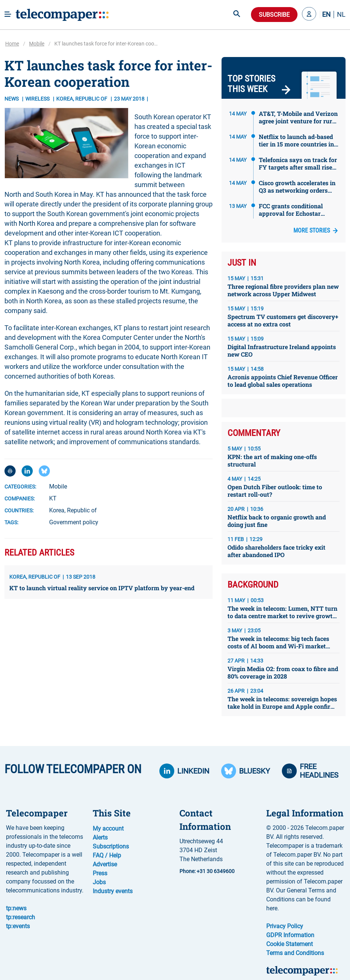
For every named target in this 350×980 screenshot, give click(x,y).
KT (53, 498)
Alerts (100, 837)
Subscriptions (111, 846)
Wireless (38, 99)
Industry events (113, 891)
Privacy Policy (285, 926)
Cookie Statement (289, 944)
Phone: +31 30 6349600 (207, 871)
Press (100, 873)
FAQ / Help (107, 855)
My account (108, 829)
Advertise (105, 864)
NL (341, 15)
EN (326, 15)
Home (12, 44)
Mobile (37, 44)
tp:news (16, 908)
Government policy (74, 522)
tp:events (18, 926)
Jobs (99, 882)
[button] (309, 15)
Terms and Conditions (295, 953)
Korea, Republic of (73, 510)
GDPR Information (290, 935)
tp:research (20, 917)
